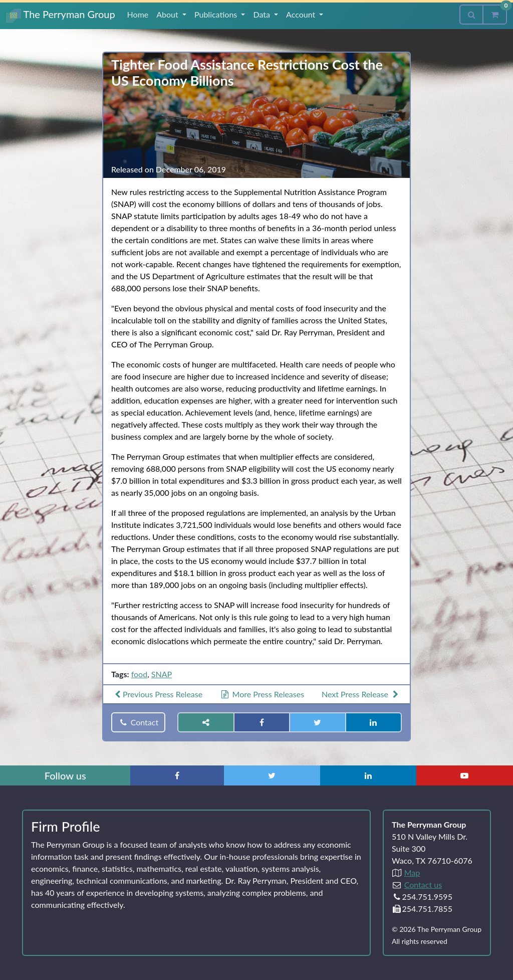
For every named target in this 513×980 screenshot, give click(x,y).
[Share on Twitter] (317, 722)
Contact (138, 722)
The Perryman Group (61, 15)
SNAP (162, 674)
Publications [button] (217, 14)
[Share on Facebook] (262, 722)
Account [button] (302, 14)
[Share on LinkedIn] (373, 722)
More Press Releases (262, 694)
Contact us (423, 885)
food (139, 674)
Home (138, 14)
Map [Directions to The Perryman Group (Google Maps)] (412, 872)
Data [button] (263, 14)
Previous (157, 694)
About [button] (168, 14)
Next (361, 694)
